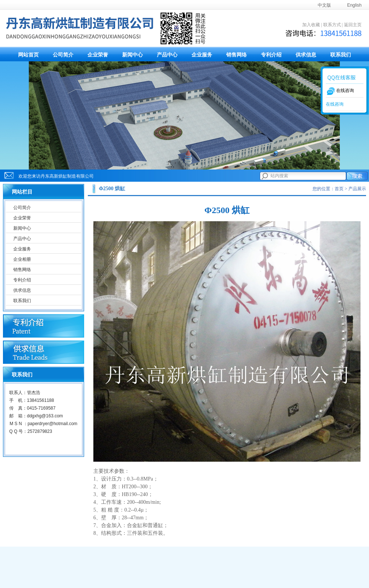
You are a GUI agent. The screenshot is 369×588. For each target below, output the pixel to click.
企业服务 (202, 55)
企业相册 (22, 259)
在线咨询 (335, 104)
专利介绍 (271, 55)
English (354, 5)
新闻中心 (132, 55)
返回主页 (353, 25)
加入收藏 (311, 25)
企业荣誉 (98, 55)
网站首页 (28, 55)
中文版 (324, 5)
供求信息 (306, 55)
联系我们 (341, 55)
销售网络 (237, 55)
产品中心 (167, 55)
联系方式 (332, 25)
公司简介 (63, 55)
